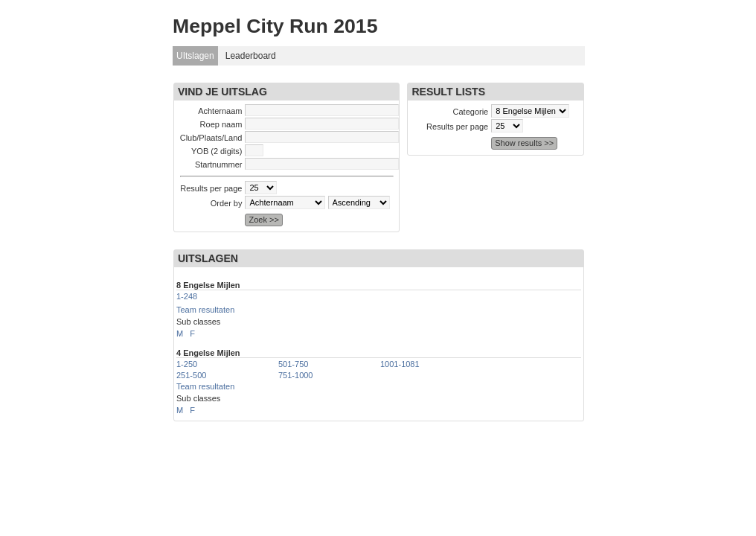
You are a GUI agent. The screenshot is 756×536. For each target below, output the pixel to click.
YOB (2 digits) (217, 151)
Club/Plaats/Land (211, 138)
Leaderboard (251, 56)
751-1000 (296, 375)
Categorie (471, 112)
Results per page (211, 188)
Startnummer (219, 165)
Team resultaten (205, 310)
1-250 (187, 364)
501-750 (293, 364)
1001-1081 (400, 364)
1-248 (187, 296)
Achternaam (220, 111)
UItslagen (195, 56)
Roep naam (221, 124)
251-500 (191, 375)
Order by (227, 203)
